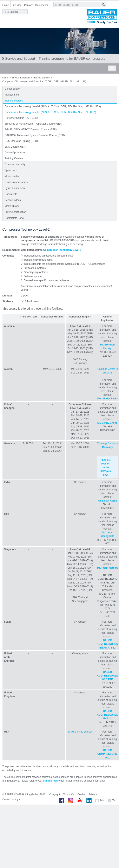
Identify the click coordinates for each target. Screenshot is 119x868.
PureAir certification (15, 212)
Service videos (13, 200)
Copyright (55, 794)
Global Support (13, 89)
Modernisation (12, 176)
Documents (42, 5)
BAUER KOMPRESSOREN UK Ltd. (107, 715)
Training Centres (14, 158)
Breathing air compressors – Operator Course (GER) (34, 124)
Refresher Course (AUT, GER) (21, 118)
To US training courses (80, 732)
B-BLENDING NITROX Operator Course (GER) (31, 129)
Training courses (41, 78)
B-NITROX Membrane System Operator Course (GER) (35, 135)
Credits (81, 794)
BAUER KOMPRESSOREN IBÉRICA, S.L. (107, 644)
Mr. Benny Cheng (107, 423)
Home (6, 5)
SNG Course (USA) (15, 147)
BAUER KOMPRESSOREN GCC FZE (107, 676)
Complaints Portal (15, 218)
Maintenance (12, 95)
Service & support (21, 78)
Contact (28, 5)
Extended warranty (15, 164)
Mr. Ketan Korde (107, 501)
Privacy (93, 794)
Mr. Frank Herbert (107, 568)
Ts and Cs (69, 794)
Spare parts (11, 170)
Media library (12, 206)
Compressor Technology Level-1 (62, 250)
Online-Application (15, 153)
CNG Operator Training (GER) (21, 141)
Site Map (17, 5)
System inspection (15, 188)
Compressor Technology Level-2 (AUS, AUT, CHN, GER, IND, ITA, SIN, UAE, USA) (50, 112)
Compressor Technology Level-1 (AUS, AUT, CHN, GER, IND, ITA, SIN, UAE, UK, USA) (53, 106)
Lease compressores (16, 182)
